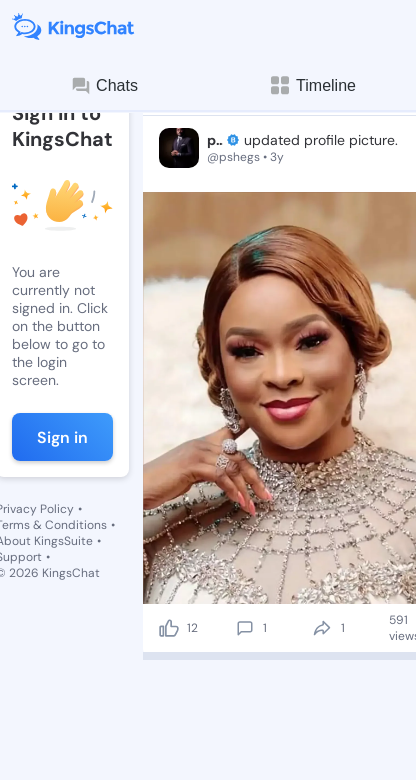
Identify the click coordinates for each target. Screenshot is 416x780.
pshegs (215, 140)
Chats (104, 86)
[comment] (245, 628)
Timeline (312, 85)
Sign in (62, 437)
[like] (169, 628)
